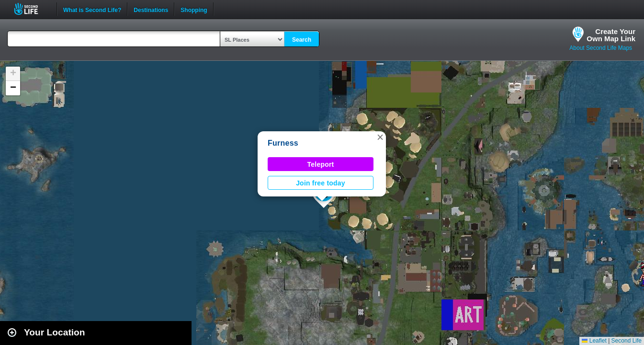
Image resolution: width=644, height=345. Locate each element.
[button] (380, 137)
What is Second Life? (92, 9)
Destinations (151, 9)
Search (302, 40)
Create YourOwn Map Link (611, 35)
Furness (283, 143)
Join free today (321, 183)
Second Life (31, 9)
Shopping (194, 9)
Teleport (321, 164)
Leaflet (594, 341)
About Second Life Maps (601, 48)
